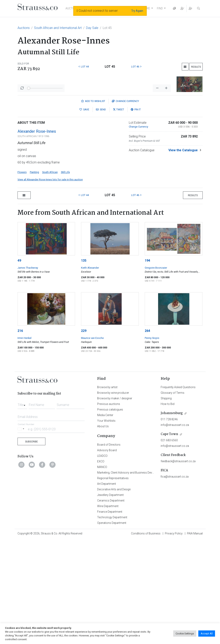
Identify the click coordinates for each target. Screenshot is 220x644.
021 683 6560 (169, 545)
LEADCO (102, 560)
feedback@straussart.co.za (178, 566)
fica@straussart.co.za (175, 581)
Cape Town (169, 539)
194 (147, 365)
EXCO (101, 566)
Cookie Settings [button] (185, 634)
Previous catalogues (110, 514)
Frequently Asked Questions (178, 492)
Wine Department (108, 611)
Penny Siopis (152, 443)
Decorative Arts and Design (114, 594)
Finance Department (110, 616)
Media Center (105, 520)
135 (84, 365)
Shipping (166, 503)
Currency (125, 206)
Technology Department (112, 622)
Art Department (107, 588)
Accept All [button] (207, 634)
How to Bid (168, 508)
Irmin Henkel (24, 443)
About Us (103, 531)
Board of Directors (109, 549)
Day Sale (92, 28)
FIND (160, 8)
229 (84, 435)
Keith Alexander (90, 372)
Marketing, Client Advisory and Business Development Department (138, 577)
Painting (34, 277)
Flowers (22, 277)
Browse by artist (107, 492)
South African (50, 277)
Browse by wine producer (113, 497)
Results (196, 67)
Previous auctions (109, 508)
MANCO (102, 572)
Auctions (24, 28)
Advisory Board (107, 555)
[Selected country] (22, 534)
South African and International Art (58, 28)
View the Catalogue (183, 255)
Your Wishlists (106, 525)
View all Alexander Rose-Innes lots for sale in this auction (50, 284)
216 (20, 435)
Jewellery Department (110, 599)
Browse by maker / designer (115, 503)
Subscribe (31, 546)
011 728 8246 (169, 524)
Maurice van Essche (92, 443)
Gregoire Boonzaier (156, 372)
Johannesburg (172, 518)
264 (147, 435)
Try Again (137, 11)
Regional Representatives (113, 583)
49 (19, 365)
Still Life (65, 277)
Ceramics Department (111, 605)
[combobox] (22, 508)
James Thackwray (28, 372)
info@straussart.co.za (175, 529)
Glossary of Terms (173, 497)
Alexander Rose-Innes (37, 236)
